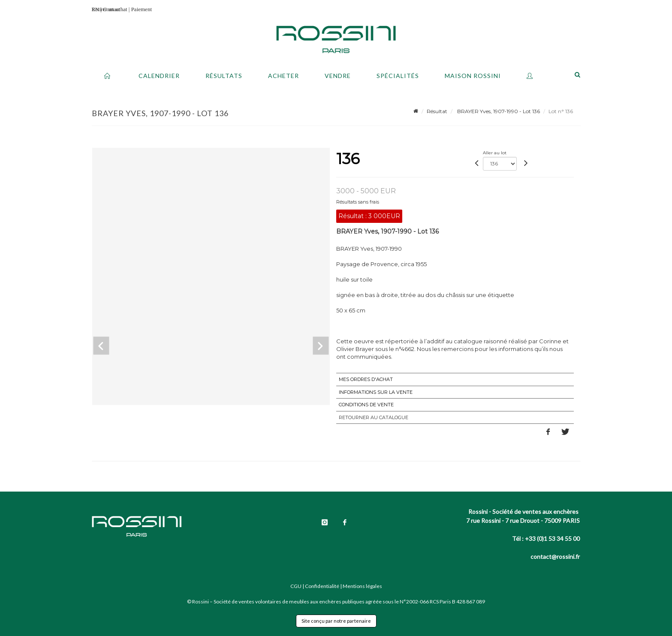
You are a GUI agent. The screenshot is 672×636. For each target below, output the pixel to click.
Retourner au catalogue (374, 417)
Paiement (142, 9)
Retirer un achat (110, 9)
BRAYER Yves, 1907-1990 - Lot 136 (498, 111)
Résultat (437, 111)
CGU (296, 586)
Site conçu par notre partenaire (336, 621)
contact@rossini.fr (555, 556)
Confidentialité (322, 586)
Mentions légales (362, 586)
